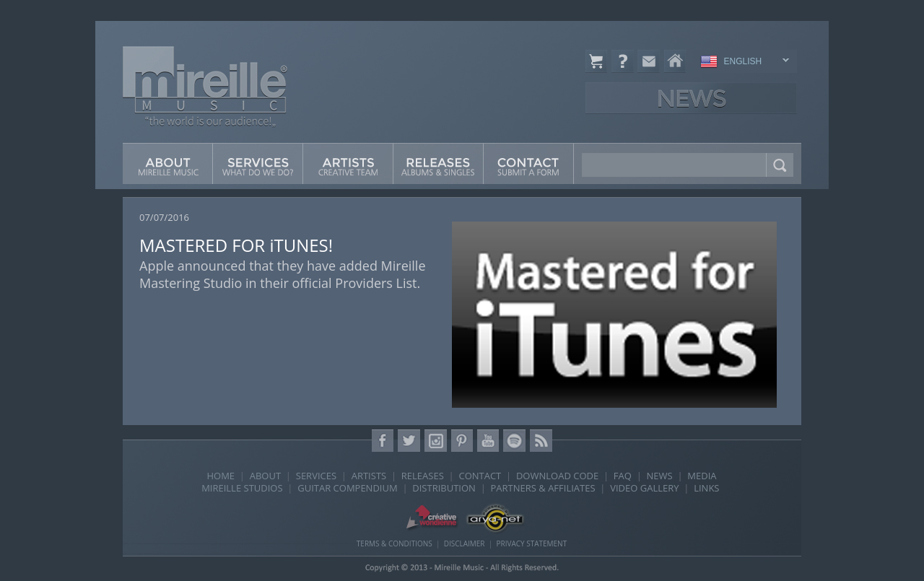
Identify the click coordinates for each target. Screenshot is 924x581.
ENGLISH (742, 62)
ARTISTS (369, 476)
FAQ (623, 476)
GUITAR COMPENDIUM (347, 488)
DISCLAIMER (465, 543)
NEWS (660, 476)
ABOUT (265, 476)
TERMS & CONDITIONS (395, 543)
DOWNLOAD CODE (557, 476)
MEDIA (702, 476)
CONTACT (480, 476)
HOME (221, 476)
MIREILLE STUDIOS (242, 488)
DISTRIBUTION (444, 488)
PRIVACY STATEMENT (531, 543)
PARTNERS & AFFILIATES (543, 488)
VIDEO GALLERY (644, 488)
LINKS (706, 488)
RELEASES (423, 476)
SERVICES (316, 476)
